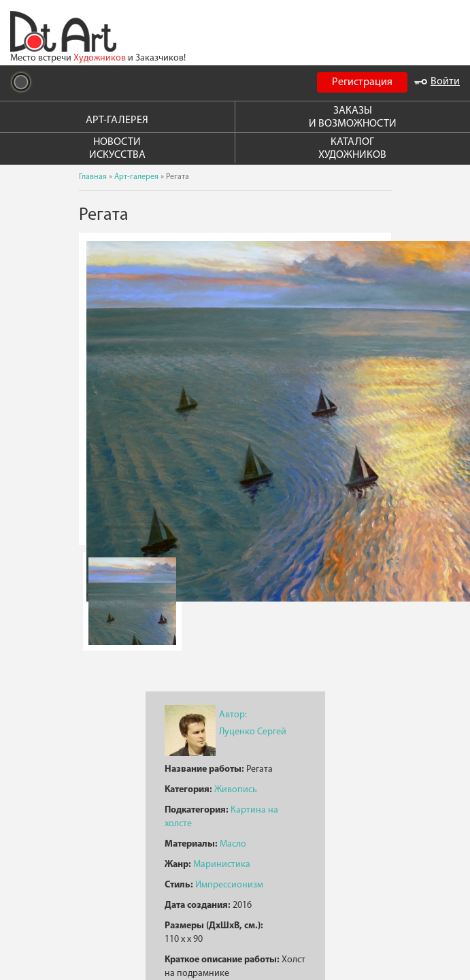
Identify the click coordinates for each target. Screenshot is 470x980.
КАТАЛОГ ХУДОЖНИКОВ (352, 149)
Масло (233, 844)
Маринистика (222, 865)
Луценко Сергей (253, 732)
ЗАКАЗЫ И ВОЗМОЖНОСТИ (353, 117)
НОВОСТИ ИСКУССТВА (117, 149)
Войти (437, 82)
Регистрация (362, 82)
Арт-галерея (136, 177)
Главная (93, 177)
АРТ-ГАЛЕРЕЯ (117, 120)
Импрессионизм (229, 885)
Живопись (236, 790)
